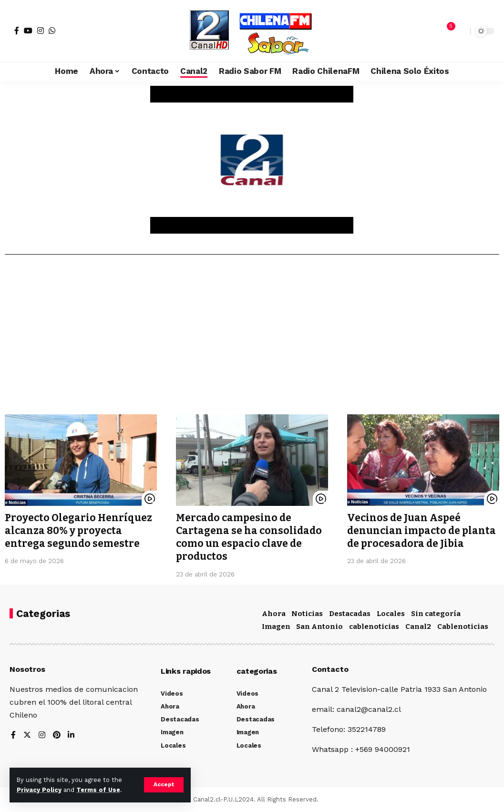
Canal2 (418, 627)
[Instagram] (41, 31)
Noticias (307, 614)
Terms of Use (98, 790)
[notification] (446, 31)
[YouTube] (28, 31)
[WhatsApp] (52, 31)
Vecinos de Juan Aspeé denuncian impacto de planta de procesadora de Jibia (422, 531)
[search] (461, 31)
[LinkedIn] (72, 735)
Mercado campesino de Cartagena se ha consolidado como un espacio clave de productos (249, 537)
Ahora (274, 614)
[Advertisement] (252, 338)
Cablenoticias (463, 627)
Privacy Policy (39, 790)
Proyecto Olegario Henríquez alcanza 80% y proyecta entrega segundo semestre (79, 531)
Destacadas (350, 614)
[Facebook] (17, 31)
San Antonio (319, 627)
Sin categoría (436, 614)
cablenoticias (374, 627)
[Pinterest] (57, 735)
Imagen (276, 627)
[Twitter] (27, 735)
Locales (391, 614)
